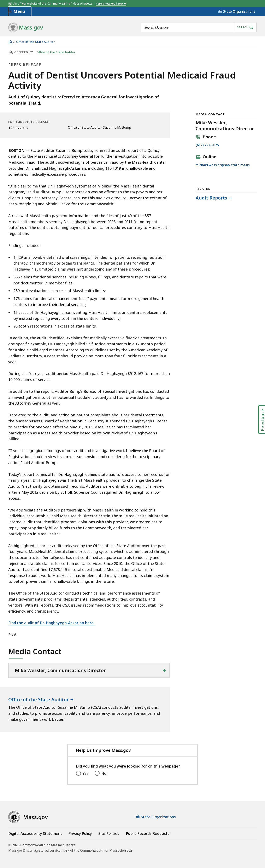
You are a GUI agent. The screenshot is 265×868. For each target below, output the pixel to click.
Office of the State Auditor (36, 42)
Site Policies (109, 833)
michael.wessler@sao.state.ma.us (223, 165)
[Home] (10, 42)
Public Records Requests (148, 833)
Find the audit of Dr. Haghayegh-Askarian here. (52, 623)
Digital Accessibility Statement (35, 833)
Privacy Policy (80, 833)
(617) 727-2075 (207, 145)
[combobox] (199, 27)
